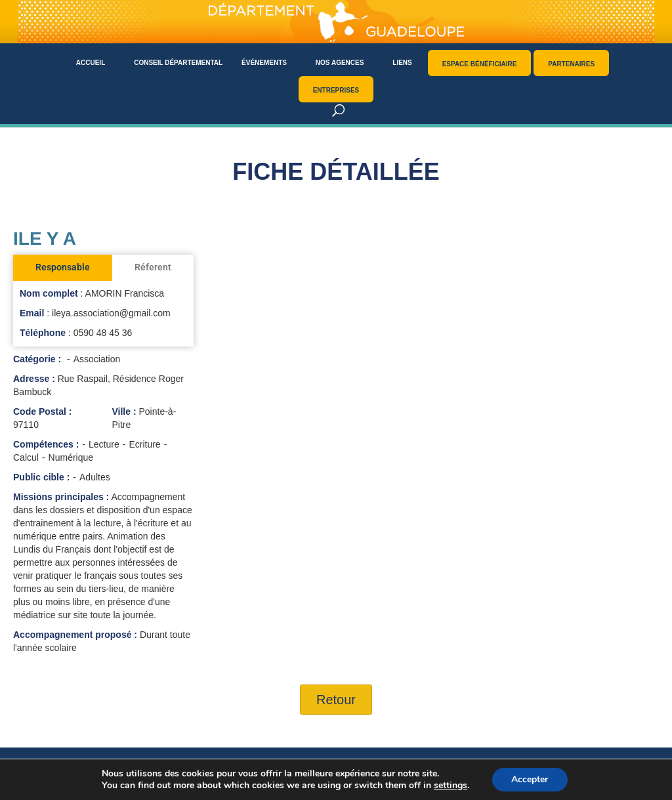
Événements (264, 63)
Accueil (91, 63)
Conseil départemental (178, 63)
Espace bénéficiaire (480, 64)
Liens (402, 63)
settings (451, 786)
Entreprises (336, 90)
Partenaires (571, 64)
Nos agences (340, 63)
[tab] (63, 268)
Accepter (530, 779)
